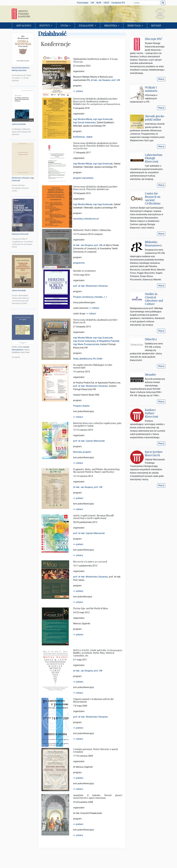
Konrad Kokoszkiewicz (21, 68)
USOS (106, 3)
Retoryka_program (82, 452)
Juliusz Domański (19, 124)
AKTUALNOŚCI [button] (24, 26)
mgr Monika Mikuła (83, 119)
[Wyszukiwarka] (146, 3)
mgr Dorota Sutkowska (84, 122)
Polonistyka (83, 3)
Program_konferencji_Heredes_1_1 (90, 297)
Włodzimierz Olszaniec (21, 178)
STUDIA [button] (65, 26)
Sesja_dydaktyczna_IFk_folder (88, 359)
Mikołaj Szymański (19, 70)
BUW (99, 3)
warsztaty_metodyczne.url (86, 219)
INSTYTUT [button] (45, 26)
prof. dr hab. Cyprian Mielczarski (89, 441)
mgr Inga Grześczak (103, 119)
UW (92, 3)
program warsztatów (83, 178)
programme (79, 263)
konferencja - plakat (83, 137)
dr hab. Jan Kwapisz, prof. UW (106, 80)
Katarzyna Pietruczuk (20, 234)
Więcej (161, 79)
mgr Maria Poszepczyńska (86, 344)
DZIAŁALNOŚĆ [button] (87, 26)
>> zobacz (78, 91)
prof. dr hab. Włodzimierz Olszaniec (91, 286)
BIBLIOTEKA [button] (111, 26)
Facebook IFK (118, 3)
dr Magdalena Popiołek (108, 341)
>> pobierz (78, 498)
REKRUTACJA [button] (134, 26)
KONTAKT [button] (156, 26)
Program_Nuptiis (81, 406)
